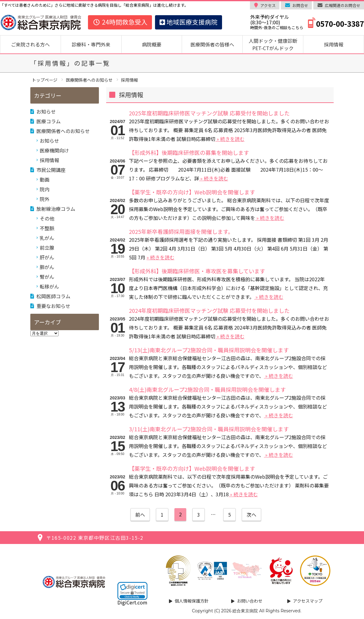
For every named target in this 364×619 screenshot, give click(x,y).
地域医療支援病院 (189, 22)
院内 (45, 189)
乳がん (47, 238)
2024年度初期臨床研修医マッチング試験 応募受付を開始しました (209, 310)
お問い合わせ (250, 601)
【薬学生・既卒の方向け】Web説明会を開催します (192, 192)
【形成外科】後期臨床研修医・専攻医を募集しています (197, 271)
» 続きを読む (230, 139)
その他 (47, 218)
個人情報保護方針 (192, 601)
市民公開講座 (51, 170)
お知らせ (46, 111)
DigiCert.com (132, 602)
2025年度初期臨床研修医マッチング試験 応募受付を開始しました (209, 113)
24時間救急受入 (120, 22)
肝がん (47, 257)
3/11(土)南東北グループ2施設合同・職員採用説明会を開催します (209, 429)
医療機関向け (54, 150)
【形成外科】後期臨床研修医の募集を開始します (189, 152)
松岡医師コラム (53, 296)
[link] (132, 591)
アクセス (268, 5)
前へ (140, 515)
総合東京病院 (245, 611)
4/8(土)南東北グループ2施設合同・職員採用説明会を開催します (207, 389)
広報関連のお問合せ (343, 5)
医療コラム (49, 121)
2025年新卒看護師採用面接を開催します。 (181, 231)
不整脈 (47, 228)
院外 (45, 199)
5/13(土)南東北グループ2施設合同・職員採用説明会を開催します (209, 350)
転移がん (49, 286)
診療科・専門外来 (91, 44)
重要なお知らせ (53, 306)
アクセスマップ (308, 601)
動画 (45, 180)
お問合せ (300, 5)
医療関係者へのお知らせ (63, 131)
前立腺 (47, 248)
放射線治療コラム (56, 209)
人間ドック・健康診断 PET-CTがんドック (275, 44)
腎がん (47, 277)
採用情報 (334, 44)
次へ (251, 515)
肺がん (47, 267)
